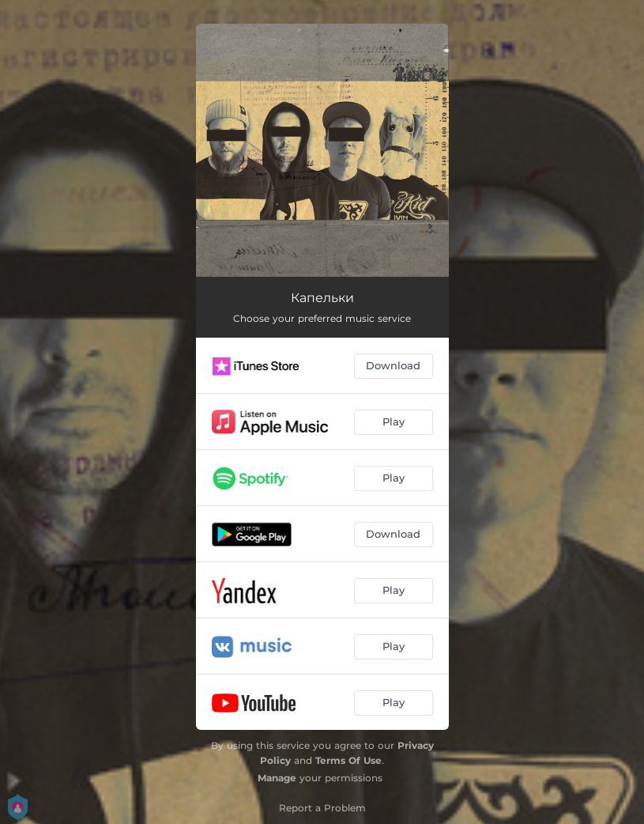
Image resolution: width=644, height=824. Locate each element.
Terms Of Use (348, 760)
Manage (277, 778)
